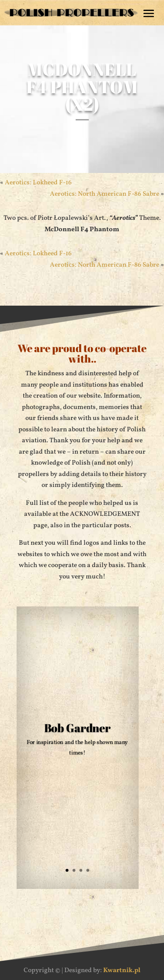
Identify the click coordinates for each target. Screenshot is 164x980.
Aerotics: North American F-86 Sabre (105, 194)
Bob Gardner (77, 729)
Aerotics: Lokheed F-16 (38, 183)
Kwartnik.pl (122, 971)
